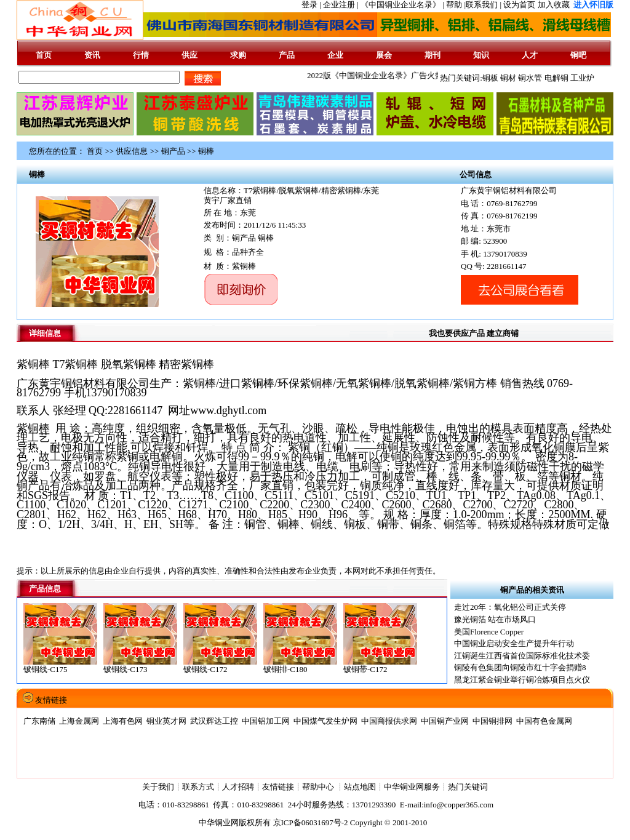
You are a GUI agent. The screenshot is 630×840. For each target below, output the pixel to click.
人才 (530, 55)
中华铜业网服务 (412, 787)
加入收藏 (554, 5)
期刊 (433, 55)
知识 (481, 55)
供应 (189, 55)
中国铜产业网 (445, 721)
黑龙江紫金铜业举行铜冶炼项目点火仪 (522, 680)
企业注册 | (342, 5)
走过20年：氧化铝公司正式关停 (510, 607)
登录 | (312, 5)
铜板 (490, 78)
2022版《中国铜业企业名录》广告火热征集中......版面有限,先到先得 (430, 75)
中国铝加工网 (266, 721)
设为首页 (519, 5)
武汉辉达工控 (214, 721)
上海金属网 (79, 721)
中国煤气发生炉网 (325, 721)
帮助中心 (319, 787)
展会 (384, 55)
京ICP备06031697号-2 (311, 822)
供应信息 (132, 151)
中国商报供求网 (389, 721)
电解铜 (556, 78)
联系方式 (198, 787)
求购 (238, 55)
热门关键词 (468, 787)
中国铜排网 (492, 721)
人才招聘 (238, 787)
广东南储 (39, 721)
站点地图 (360, 787)
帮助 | (456, 5)
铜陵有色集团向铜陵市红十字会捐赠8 (520, 667)
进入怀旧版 (593, 5)
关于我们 (158, 787)
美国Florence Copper (489, 632)
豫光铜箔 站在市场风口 (495, 619)
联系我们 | (484, 5)
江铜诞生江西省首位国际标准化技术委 (522, 656)
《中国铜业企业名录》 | (403, 5)
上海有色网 (123, 721)
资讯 (92, 55)
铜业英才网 (166, 721)
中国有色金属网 (544, 721)
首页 (44, 55)
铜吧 (578, 55)
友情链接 (278, 787)
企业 (335, 55)
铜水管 (530, 78)
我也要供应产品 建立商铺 (474, 333)
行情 (141, 55)
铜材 (508, 78)
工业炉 (582, 78)
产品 (287, 55)
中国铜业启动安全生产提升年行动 (514, 643)
